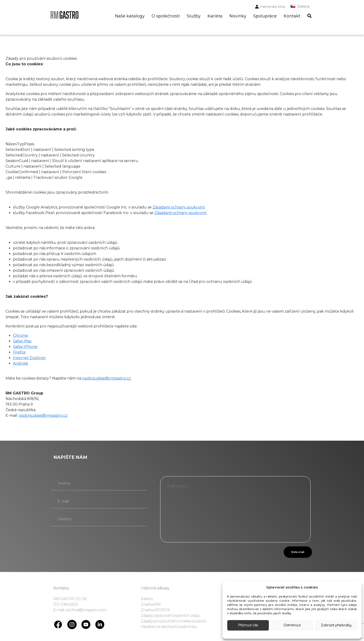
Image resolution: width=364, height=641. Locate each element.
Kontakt (292, 16)
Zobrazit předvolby (336, 625)
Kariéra (215, 16)
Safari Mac (22, 341)
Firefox (19, 352)
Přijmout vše (248, 625)
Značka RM (151, 604)
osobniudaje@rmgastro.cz (107, 378)
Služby (194, 16)
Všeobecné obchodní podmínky (169, 627)
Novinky (238, 16)
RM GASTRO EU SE (70, 599)
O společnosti (166, 16)
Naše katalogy (130, 16)
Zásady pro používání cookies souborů (174, 621)
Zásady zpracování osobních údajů (170, 616)
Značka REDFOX (155, 610)
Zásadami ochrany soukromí (179, 207)
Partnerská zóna (273, 7)
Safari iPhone (25, 347)
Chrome (21, 335)
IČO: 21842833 (66, 604)
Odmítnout (292, 625)
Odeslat (298, 552)
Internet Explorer (29, 358)
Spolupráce (265, 16)
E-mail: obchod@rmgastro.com (80, 610)
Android (20, 363)
